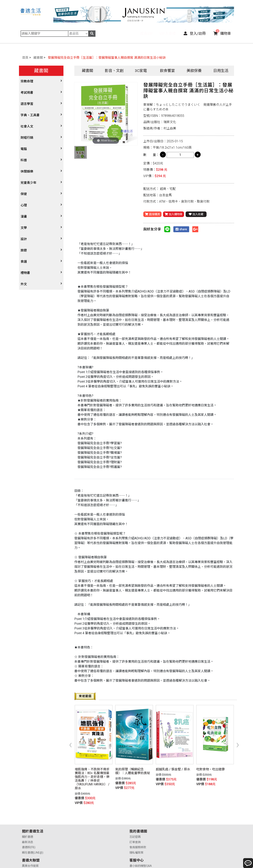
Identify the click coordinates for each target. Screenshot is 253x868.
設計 (24, 239)
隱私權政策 (83, 831)
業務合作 (135, 825)
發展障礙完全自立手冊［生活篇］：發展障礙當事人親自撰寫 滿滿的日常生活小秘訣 (107, 58)
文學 (24, 228)
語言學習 (27, 104)
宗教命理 (27, 81)
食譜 (24, 262)
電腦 (24, 149)
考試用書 (27, 93)
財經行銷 (27, 138)
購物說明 (189, 820)
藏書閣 (38, 58)
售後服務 (189, 825)
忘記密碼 (81, 815)
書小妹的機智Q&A (194, 815)
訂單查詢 (81, 820)
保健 (24, 194)
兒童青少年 (28, 183)
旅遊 (24, 250)
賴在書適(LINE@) (33, 831)
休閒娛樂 (27, 171)
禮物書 (25, 273)
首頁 (25, 58)
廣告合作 (135, 831)
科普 (24, 160)
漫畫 (24, 217)
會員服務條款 (84, 825)
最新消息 (27, 820)
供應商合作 (136, 820)
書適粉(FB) (29, 825)
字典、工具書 (30, 115)
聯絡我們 (189, 831)
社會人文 (27, 126)
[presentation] (70, 738)
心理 (24, 205)
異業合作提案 (138, 815)
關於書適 (27, 815)
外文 (24, 284)
